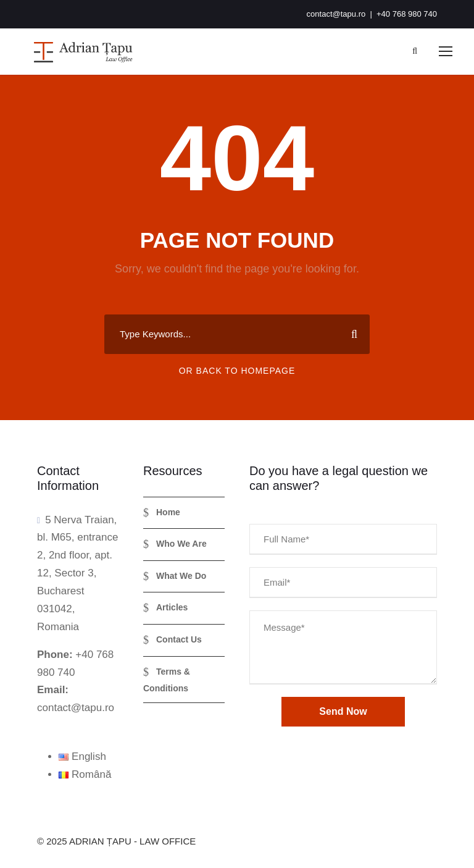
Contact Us (179, 639)
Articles (172, 607)
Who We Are (181, 544)
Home (168, 512)
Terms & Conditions (167, 680)
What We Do (181, 576)
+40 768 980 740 (407, 14)
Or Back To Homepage (237, 371)
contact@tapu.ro (336, 14)
